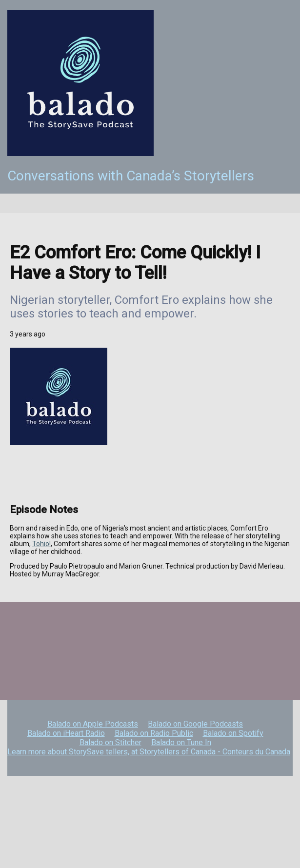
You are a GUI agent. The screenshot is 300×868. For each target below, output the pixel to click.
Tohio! (41, 544)
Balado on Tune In (181, 742)
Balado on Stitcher (110, 742)
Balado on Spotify (233, 733)
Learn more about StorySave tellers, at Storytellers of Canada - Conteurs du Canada (149, 752)
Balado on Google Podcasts (195, 724)
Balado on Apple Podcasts (93, 724)
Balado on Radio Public (154, 733)
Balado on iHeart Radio (66, 733)
